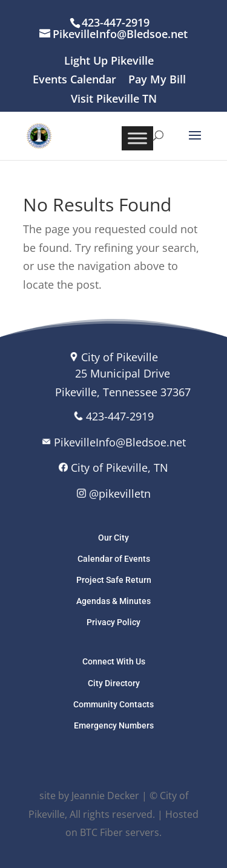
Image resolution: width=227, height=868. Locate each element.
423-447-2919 (120, 416)
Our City (113, 538)
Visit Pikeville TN (114, 99)
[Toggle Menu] (137, 138)
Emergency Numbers (114, 725)
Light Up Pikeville (109, 61)
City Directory (114, 683)
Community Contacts (113, 704)
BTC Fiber (101, 832)
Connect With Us (114, 661)
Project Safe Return (114, 580)
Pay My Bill (157, 80)
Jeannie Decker (105, 796)
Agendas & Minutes (113, 601)
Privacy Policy (113, 622)
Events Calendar (74, 80)
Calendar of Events (114, 559)
